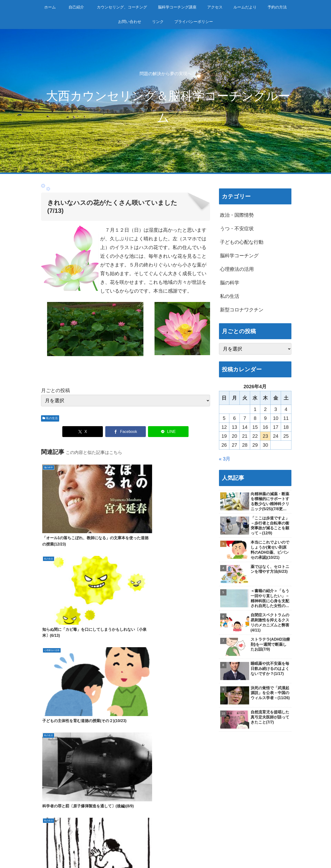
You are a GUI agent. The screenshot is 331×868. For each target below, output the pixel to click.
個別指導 (137, 788)
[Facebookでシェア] (126, 432)
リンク (49, 814)
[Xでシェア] (83, 432)
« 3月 (225, 459)
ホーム (67, 847)
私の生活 (50, 418)
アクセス (52, 788)
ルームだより (57, 771)
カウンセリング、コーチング (121, 847)
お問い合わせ (57, 805)
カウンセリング (144, 771)
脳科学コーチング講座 (165, 847)
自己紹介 (52, 779)
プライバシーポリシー (271, 853)
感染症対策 (54, 823)
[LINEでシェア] (168, 432)
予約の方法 (54, 797)
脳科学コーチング (146, 779)
